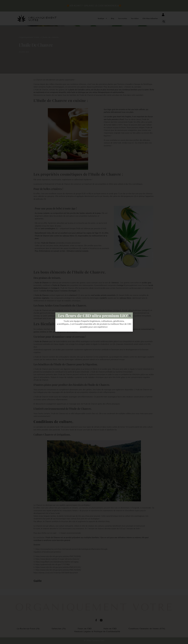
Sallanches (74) (59, 629)
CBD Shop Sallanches (150, 18)
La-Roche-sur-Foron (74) (28, 629)
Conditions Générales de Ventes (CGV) (147, 629)
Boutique (102, 18)
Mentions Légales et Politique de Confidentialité (97, 631)
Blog (113, 18)
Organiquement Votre (29, 37)
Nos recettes (123, 18)
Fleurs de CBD (85, 629)
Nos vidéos (135, 18)
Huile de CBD (110, 629)
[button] (164, 21)
